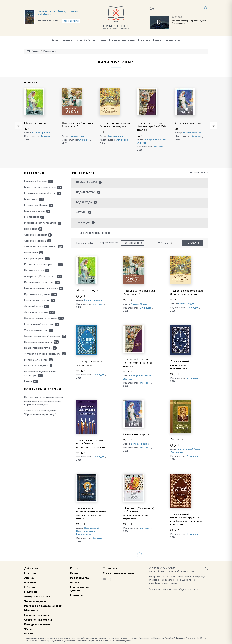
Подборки (31, 592)
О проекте (110, 569)
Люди (78, 40)
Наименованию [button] (133, 243)
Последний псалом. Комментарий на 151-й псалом (152, 126)
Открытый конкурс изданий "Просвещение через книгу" (40, 413)
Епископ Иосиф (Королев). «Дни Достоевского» (189, 22)
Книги (55, 40)
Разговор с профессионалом (43, 606)
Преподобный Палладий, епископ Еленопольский (88, 531)
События (90, 40)
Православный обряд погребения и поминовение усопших (91, 444)
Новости (30, 573)
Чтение (102, 40)
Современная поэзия (38, 620)
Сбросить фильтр (198, 173)
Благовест (46, 137)
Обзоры (30, 587)
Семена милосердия (188, 123)
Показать (193, 243)
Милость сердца (35, 123)
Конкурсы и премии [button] (43, 389)
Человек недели (35, 601)
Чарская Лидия (78, 136)
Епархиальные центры (122, 40)
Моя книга (31, 610)
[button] (140, 183)
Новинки (67, 40)
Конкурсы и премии (37, 624)
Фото (28, 629)
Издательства (172, 40)
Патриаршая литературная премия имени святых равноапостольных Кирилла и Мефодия (44, 401)
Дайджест (31, 569)
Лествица (176, 440)
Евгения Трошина (41, 133)
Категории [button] (34, 173)
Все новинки (71, 21)
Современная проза (37, 615)
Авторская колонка (37, 597)
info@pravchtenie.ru (188, 590)
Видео (29, 634)
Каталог (75, 569)
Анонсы (29, 578)
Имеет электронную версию (93, 233)
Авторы (157, 40)
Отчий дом (84, 140)
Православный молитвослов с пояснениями (180, 365)
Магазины (144, 40)
